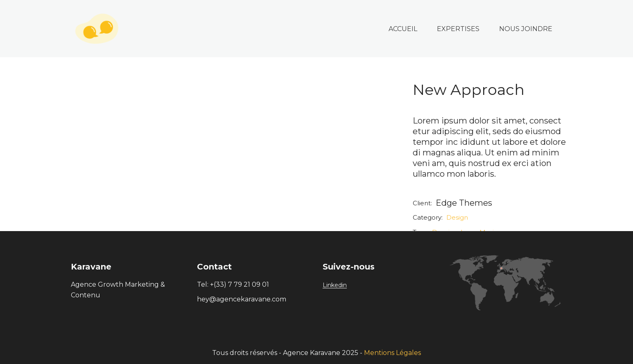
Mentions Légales (392, 353)
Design (457, 217)
